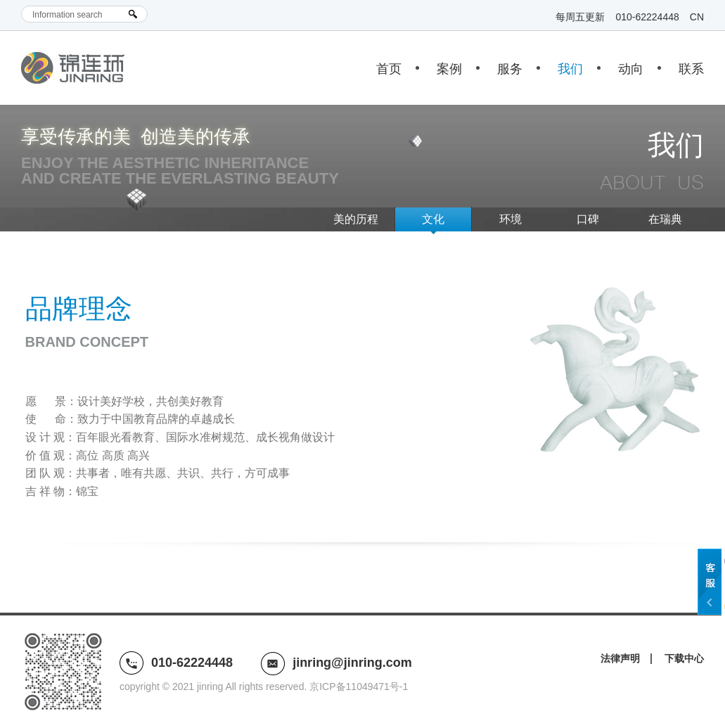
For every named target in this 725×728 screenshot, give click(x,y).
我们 (570, 69)
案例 (449, 69)
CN (697, 17)
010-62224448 (647, 17)
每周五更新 (580, 17)
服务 (510, 69)
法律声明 (620, 658)
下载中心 (684, 658)
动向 (631, 69)
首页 (389, 69)
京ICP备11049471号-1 (359, 687)
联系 (691, 69)
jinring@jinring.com (352, 663)
